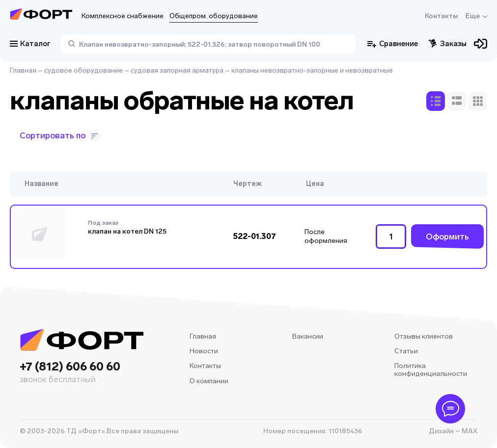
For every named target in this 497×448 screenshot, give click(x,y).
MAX (469, 431)
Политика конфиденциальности (431, 370)
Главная (23, 70)
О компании (209, 381)
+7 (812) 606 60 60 (82, 373)
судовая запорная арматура (177, 70)
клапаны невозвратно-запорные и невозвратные (312, 70)
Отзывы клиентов (424, 336)
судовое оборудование (83, 70)
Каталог (30, 44)
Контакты (441, 16)
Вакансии (308, 336)
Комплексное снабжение (123, 16)
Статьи (406, 351)
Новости (204, 351)
